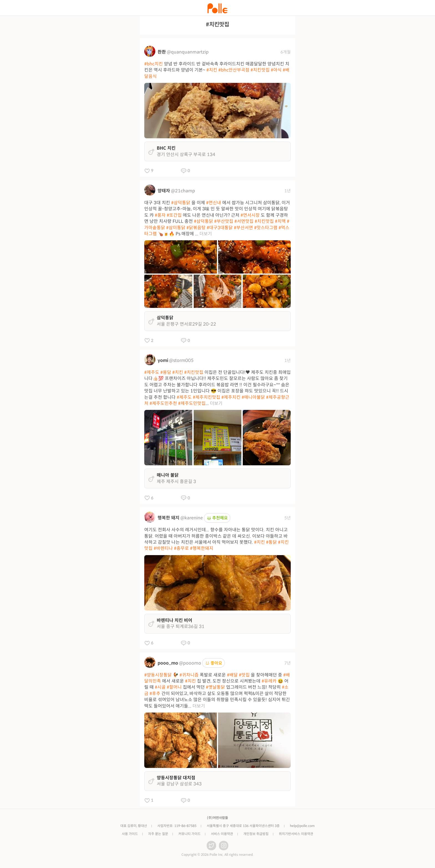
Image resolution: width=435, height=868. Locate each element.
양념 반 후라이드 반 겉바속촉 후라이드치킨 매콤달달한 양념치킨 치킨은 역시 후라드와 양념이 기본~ (217, 70)
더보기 (206, 234)
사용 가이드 (130, 834)
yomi (163, 360)
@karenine (192, 518)
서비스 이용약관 (222, 834)
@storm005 (181, 360)
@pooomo (190, 663)
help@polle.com (302, 826)
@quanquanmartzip (188, 52)
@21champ (183, 191)
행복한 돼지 (169, 518)
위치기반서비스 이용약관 (296, 834)
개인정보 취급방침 (256, 834)
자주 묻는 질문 (158, 834)
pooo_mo (168, 663)
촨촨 (162, 52)
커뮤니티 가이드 (189, 834)
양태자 (164, 191)
